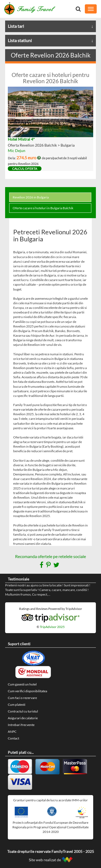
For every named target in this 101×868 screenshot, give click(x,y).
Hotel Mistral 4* (21, 139)
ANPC (12, 732)
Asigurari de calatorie (23, 718)
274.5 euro (29, 158)
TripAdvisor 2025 (52, 627)
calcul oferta (25, 169)
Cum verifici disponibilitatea (27, 691)
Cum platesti (17, 705)
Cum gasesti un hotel (22, 684)
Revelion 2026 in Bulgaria (31, 197)
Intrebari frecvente (21, 725)
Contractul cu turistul (23, 711)
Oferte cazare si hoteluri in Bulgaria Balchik (43, 208)
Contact (13, 738)
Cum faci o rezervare (22, 698)
